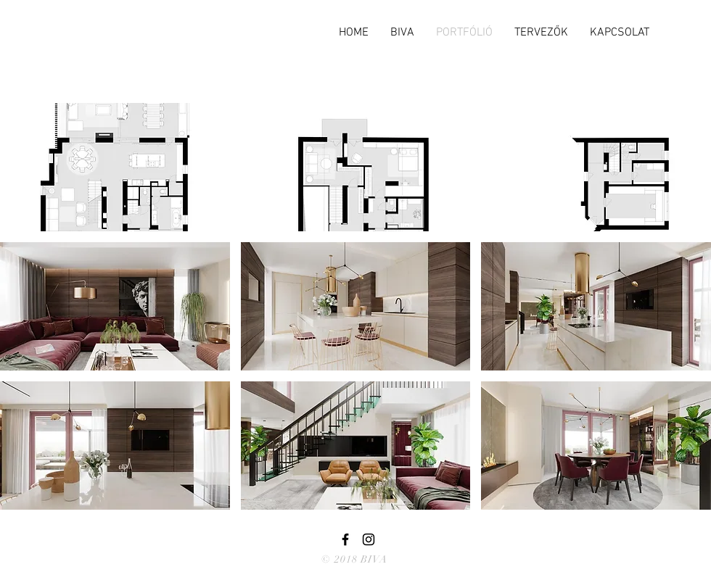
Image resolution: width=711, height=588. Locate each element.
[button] (115, 167)
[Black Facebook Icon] (345, 539)
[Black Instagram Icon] (369, 539)
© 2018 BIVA (354, 559)
